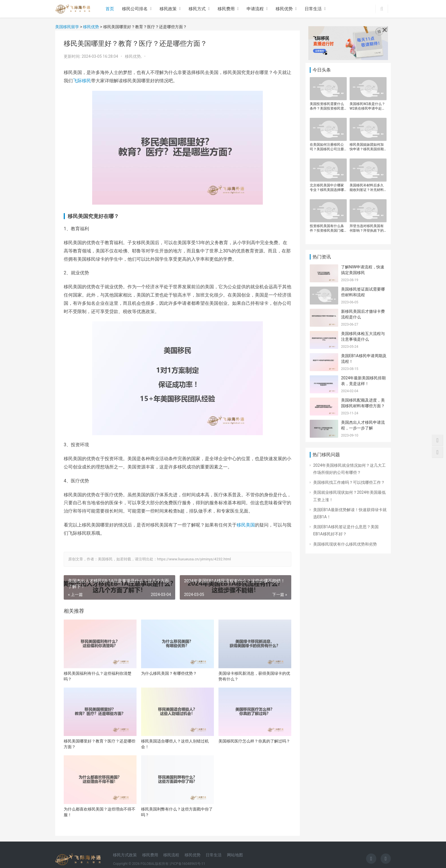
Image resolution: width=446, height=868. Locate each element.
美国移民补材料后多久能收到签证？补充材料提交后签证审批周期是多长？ (367, 188)
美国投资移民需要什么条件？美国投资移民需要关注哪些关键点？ (327, 106)
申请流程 (255, 9)
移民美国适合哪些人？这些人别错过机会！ (175, 744)
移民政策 (168, 9)
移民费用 (226, 9)
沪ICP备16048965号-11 (187, 864)
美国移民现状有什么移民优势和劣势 (345, 544)
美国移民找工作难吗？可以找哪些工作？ (349, 482)
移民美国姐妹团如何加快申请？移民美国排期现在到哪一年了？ (367, 147)
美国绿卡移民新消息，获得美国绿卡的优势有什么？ (254, 676)
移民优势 (284, 9)
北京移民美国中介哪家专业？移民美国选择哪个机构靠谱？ (327, 188)
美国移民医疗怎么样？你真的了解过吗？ (254, 741)
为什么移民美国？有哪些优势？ (169, 673)
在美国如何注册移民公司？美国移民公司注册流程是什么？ (327, 147)
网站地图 (235, 855)
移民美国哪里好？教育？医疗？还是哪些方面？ (100, 744)
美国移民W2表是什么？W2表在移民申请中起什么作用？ (367, 106)
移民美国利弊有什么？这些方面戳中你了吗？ (177, 812)
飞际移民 (82, 81)
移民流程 (171, 855)
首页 (110, 9)
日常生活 (313, 9)
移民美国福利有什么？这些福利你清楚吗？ (98, 676)
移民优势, (134, 56)
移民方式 (197, 9)
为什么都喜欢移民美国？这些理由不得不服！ (100, 812)
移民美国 (246, 525)
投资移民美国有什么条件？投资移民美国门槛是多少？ (327, 228)
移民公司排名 (135, 9)
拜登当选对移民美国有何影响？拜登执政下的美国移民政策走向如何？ (367, 228)
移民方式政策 (125, 855)
